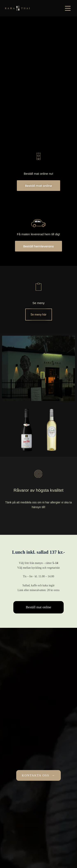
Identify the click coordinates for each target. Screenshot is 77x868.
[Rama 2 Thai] (17, 8)
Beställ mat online (39, 607)
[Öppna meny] (68, 8)
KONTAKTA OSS (39, 776)
